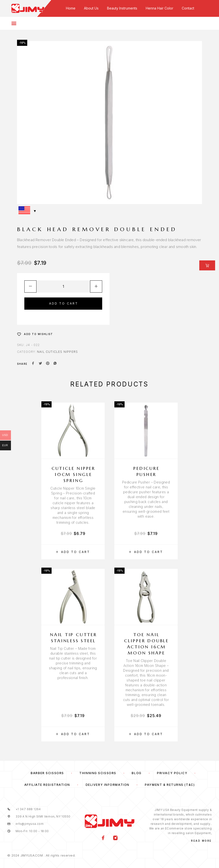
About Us (91, 8)
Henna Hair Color (160, 8)
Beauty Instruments (122, 8)
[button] (73, 552)
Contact (188, 8)
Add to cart (64, 303)
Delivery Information (108, 785)
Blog (137, 773)
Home (71, 8)
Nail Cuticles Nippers (57, 352)
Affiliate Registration (47, 785)
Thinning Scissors (98, 773)
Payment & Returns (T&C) (170, 785)
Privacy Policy (172, 773)
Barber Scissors (47, 773)
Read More (201, 841)
